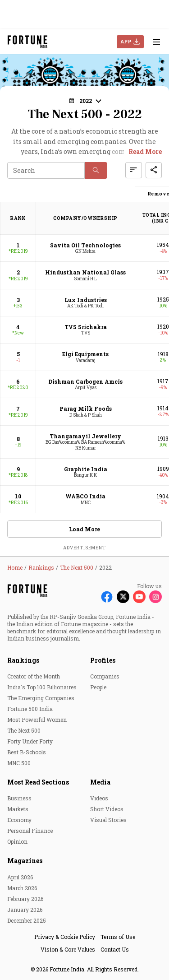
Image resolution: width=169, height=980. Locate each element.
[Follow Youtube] (139, 597)
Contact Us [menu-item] (115, 949)
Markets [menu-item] (18, 809)
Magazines (25, 861)
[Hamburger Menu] (156, 42)
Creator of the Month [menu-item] (34, 676)
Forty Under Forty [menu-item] (30, 741)
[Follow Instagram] (155, 597)
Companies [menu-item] (105, 676)
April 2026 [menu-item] (20, 877)
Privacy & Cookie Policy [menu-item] (65, 937)
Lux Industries (86, 300)
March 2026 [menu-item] (22, 888)
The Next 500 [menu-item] (24, 730)
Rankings (23, 660)
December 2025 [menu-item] (27, 920)
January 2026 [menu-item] (25, 910)
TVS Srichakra (86, 327)
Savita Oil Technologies (85, 245)
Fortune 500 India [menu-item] (30, 709)
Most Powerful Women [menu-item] (37, 720)
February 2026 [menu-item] (25, 899)
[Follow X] (123, 597)
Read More (145, 151)
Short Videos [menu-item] (107, 809)
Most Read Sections (38, 782)
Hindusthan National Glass (85, 272)
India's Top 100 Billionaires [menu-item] (42, 687)
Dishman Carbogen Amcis (85, 381)
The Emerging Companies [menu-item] (41, 698)
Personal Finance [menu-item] (30, 831)
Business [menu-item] (19, 798)
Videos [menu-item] (99, 798)
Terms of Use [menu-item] (118, 937)
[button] (85, 101)
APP (126, 41)
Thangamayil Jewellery (85, 436)
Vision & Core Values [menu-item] (68, 949)
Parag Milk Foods (86, 409)
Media (100, 782)
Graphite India (86, 469)
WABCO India (85, 496)
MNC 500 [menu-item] (19, 763)
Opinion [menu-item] (17, 841)
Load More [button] (84, 529)
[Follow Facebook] (107, 597)
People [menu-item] (98, 687)
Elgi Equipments (85, 354)
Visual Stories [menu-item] (108, 820)
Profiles (103, 660)
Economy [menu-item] (19, 820)
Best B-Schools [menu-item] (27, 752)
